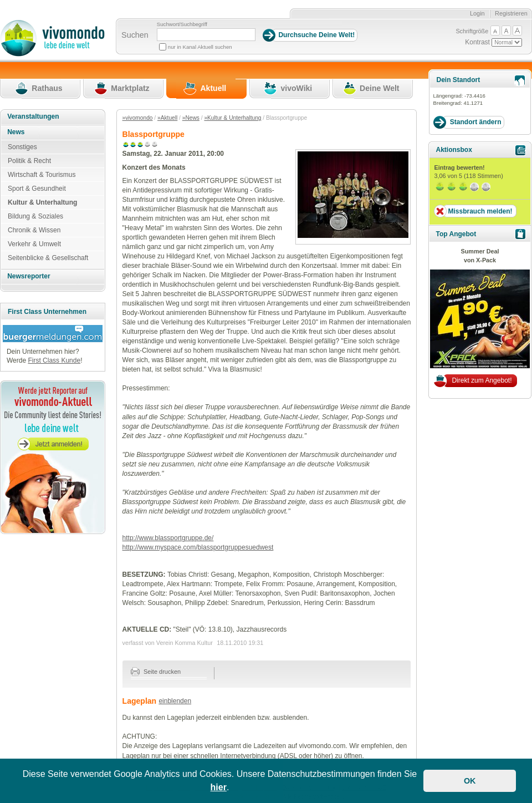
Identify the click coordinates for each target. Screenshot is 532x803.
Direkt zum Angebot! (482, 380)
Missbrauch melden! (480, 211)
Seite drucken (156, 672)
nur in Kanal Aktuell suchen (200, 47)
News (16, 132)
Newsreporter (29, 276)
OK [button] (470, 781)
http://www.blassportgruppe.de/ (168, 538)
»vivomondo (138, 118)
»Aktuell (167, 118)
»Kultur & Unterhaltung (232, 118)
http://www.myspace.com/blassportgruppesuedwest (198, 547)
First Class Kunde (54, 360)
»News (191, 118)
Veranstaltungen (33, 116)
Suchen (135, 35)
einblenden (175, 701)
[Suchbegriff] (206, 35)
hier (219, 787)
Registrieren (511, 13)
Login (477, 13)
